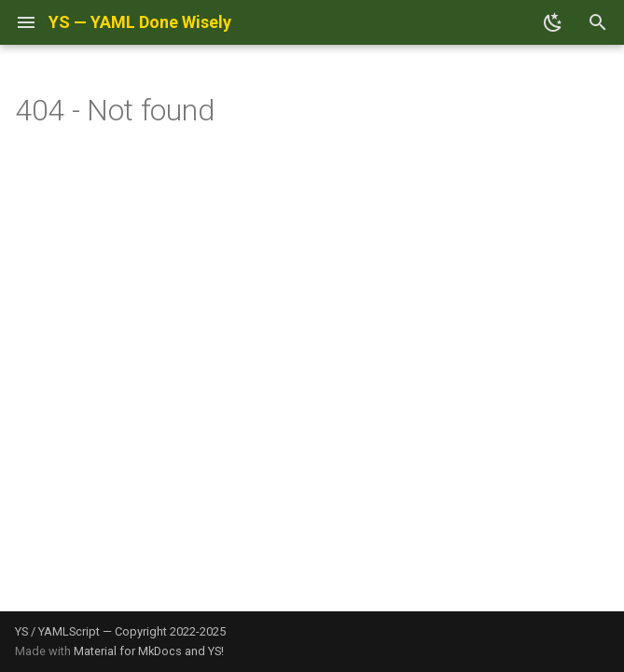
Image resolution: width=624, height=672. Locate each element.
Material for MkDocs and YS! (149, 651)
